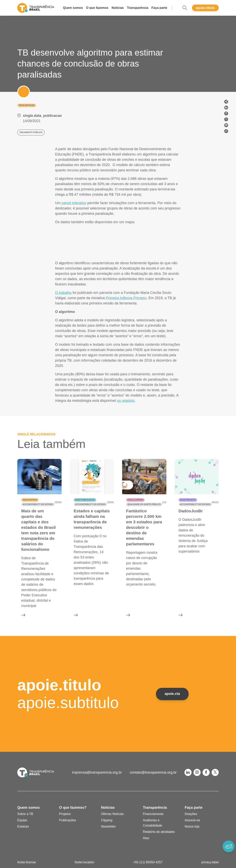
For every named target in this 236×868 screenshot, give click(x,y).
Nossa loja (192, 826)
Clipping (107, 820)
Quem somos (73, 8)
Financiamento (153, 814)
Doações (191, 814)
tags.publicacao (85, 500)
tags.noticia (30, 500)
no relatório (126, 401)
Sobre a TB (25, 814)
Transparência (138, 8)
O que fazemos (97, 8)
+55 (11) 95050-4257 (148, 862)
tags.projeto (188, 500)
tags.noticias (27, 105)
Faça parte (159, 8)
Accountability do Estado (38, 504)
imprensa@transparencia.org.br (97, 772)
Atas (146, 838)
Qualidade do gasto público (144, 504)
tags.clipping (135, 500)
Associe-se (192, 820)
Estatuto (23, 826)
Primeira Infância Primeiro (126, 298)
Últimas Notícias (112, 814)
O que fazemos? (73, 808)
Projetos (65, 814)
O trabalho (63, 293)
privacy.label (210, 862)
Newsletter (109, 826)
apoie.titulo (205, 8)
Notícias (118, 8)
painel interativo (74, 203)
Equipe (22, 820)
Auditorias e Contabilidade (152, 823)
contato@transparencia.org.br (153, 772)
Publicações (68, 820)
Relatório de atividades (159, 832)
